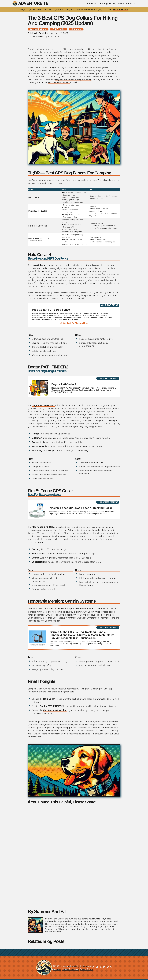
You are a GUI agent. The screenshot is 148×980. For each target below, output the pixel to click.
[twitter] (97, 969)
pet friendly (58, 29)
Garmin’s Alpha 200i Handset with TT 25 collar (83, 609)
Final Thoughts (42, 682)
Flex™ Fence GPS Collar (74, 493)
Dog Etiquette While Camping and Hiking (74, 80)
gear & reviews (38, 29)
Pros (30, 335)
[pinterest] (105, 969)
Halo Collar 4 (108, 181)
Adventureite (31, 3)
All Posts (131, 3)
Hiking (112, 3)
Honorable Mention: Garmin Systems (63, 602)
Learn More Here (121, 9)
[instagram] (101, 969)
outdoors (76, 29)
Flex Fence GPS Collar (38, 226)
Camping (102, 3)
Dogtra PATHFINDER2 (37, 211)
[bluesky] (108, 969)
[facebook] (94, 969)
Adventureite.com (97, 920)
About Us (56, 970)
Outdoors (90, 3)
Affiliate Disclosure (70, 970)
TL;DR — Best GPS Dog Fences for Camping (71, 173)
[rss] (112, 969)
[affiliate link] (74, 315)
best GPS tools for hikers (65, 83)
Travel (121, 3)
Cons (78, 335)
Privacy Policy (86, 970)
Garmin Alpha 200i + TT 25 (39, 239)
